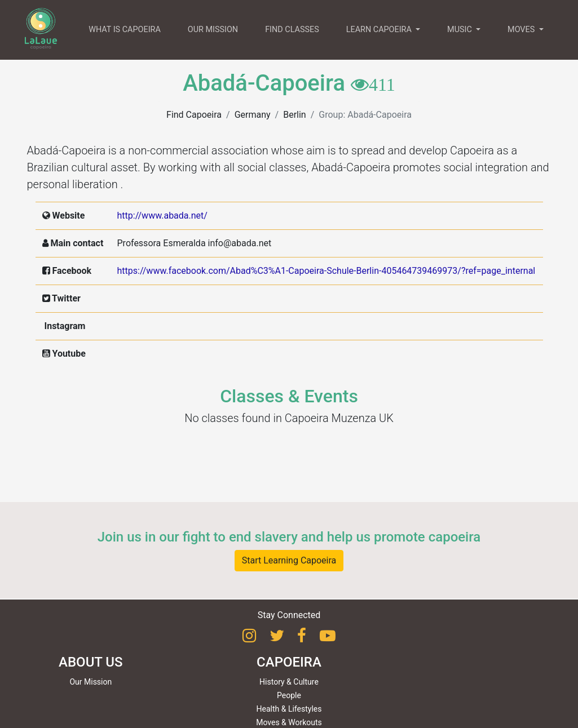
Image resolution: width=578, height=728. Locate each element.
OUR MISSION (213, 30)
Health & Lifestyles (289, 709)
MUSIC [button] (460, 30)
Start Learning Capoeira (289, 560)
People (289, 695)
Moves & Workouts (289, 722)
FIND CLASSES (292, 30)
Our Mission (91, 682)
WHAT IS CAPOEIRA (125, 30)
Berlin (295, 115)
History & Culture (289, 682)
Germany (253, 115)
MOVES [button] (522, 30)
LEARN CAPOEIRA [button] (380, 30)
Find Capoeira (194, 115)
